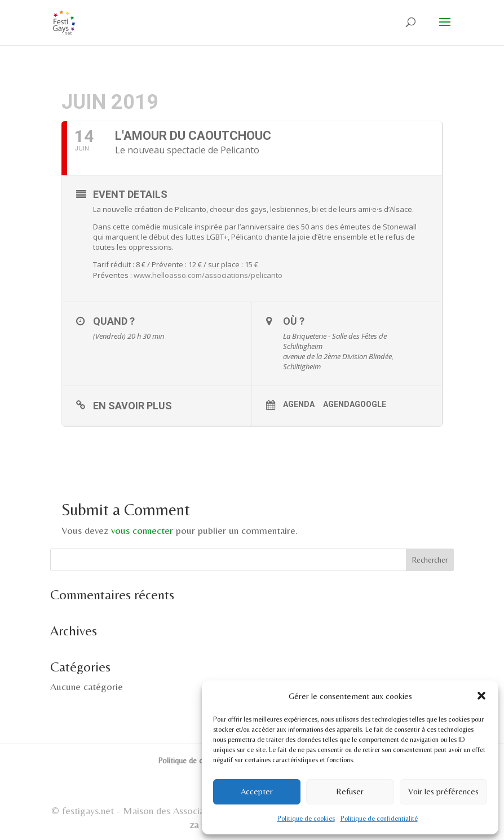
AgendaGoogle (355, 404)
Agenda (299, 404)
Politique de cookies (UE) (200, 761)
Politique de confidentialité (379, 819)
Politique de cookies (306, 819)
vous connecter (142, 530)
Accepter (257, 791)
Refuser (350, 791)
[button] (481, 696)
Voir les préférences (443, 791)
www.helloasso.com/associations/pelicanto (208, 275)
